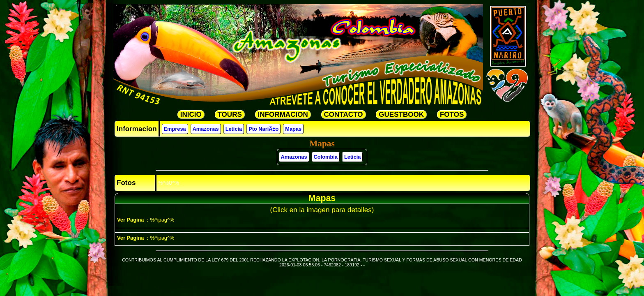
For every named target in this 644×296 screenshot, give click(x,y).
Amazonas (206, 129)
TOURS (230, 114)
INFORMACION (283, 114)
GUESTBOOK (401, 114)
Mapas (293, 129)
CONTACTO (344, 114)
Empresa (175, 129)
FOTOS (452, 114)
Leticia (234, 129)
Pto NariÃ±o (263, 129)
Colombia (326, 157)
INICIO (191, 114)
